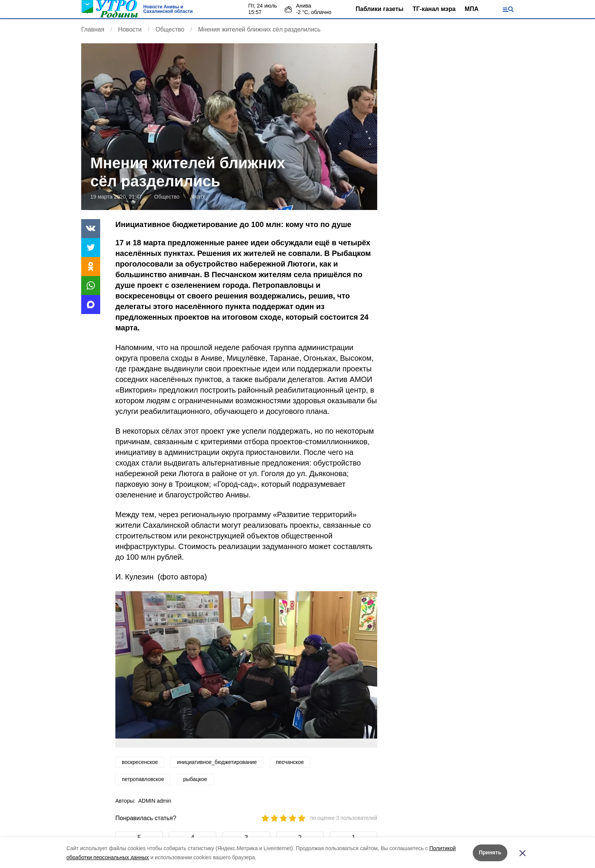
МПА (472, 9)
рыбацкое (195, 779)
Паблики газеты (379, 9)
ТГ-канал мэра (434, 9)
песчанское (290, 762)
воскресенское (140, 762)
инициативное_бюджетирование (217, 762)
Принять (490, 852)
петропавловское (143, 779)
